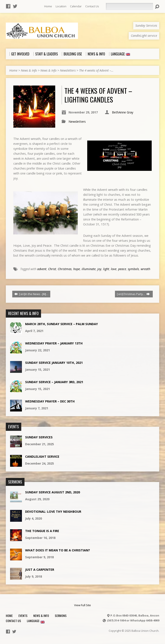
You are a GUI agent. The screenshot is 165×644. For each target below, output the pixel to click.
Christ (52, 269)
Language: (36, 621)
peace (122, 269)
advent (42, 269)
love (114, 269)
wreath (145, 269)
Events (23, 616)
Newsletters (68, 70)
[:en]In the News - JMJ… (31, 294)
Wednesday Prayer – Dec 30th (50, 401)
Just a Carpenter (40, 570)
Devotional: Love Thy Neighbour (53, 512)
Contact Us (92, 6)
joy (99, 269)
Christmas (65, 269)
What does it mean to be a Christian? (58, 550)
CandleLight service (42, 457)
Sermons (61, 616)
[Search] (129, 6)
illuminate (89, 269)
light (106, 269)
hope (77, 269)
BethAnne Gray (123, 112)
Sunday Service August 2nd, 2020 (53, 492)
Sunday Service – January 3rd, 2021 (54, 382)
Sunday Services (39, 437)
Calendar (76, 6)
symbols (133, 269)
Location (61, 6)
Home (48, 6)
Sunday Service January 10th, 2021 (54, 363)
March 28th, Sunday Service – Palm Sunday (62, 324)
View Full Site (82, 605)
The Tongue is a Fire (42, 531)
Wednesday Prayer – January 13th (54, 343)
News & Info (29, 70)
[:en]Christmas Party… (133, 294)
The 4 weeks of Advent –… (96, 70)
